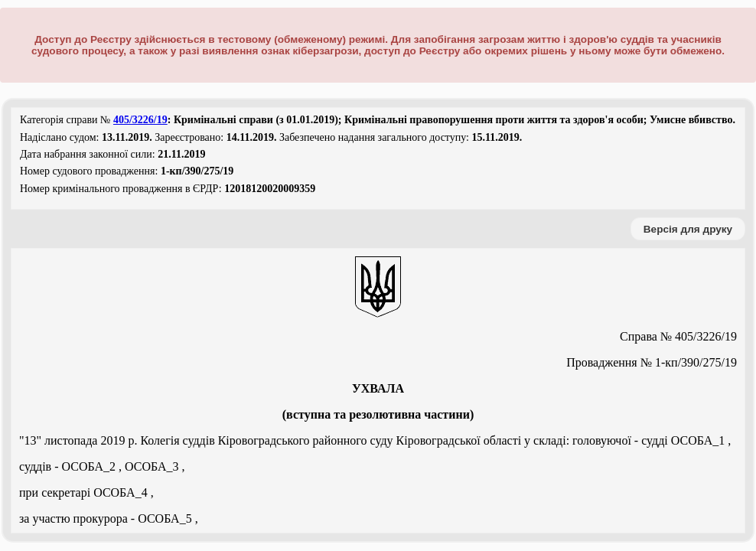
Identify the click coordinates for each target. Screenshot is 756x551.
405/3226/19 (140, 120)
